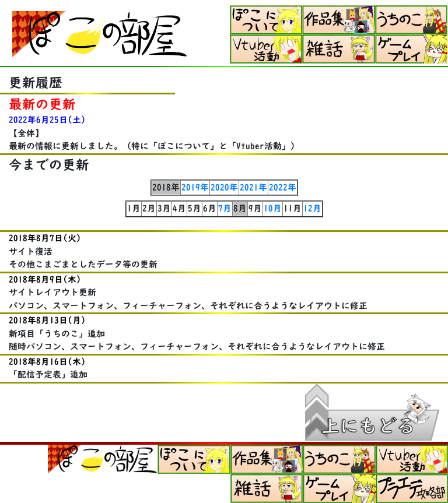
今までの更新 (49, 165)
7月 (225, 208)
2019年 (195, 187)
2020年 (224, 187)
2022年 (283, 187)
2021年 (253, 187)
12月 (312, 208)
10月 (273, 208)
